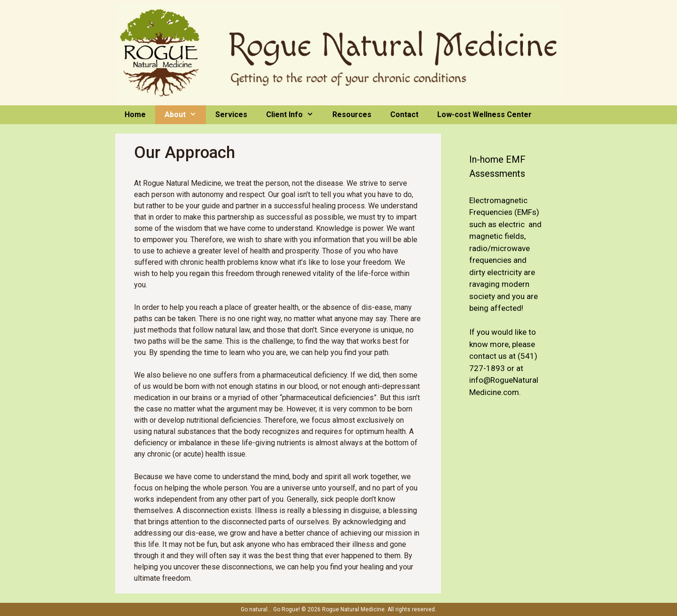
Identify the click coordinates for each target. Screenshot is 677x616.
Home (135, 115)
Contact (404, 115)
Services (231, 115)
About (185, 115)
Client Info (295, 115)
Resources (352, 115)
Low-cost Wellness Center (484, 115)
